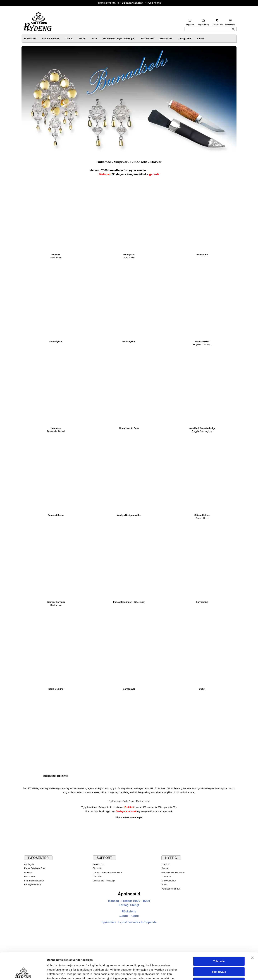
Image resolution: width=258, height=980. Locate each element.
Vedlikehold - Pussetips (104, 881)
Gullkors (56, 255)
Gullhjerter (129, 255)
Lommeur (56, 428)
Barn (94, 38)
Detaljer (191, 973)
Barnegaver (129, 689)
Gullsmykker (129, 342)
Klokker (165, 868)
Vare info (97, 877)
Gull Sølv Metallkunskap (173, 872)
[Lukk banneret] (252, 933)
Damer (69, 38)
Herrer (82, 38)
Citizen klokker (202, 515)
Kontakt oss (99, 864)
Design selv (185, 38)
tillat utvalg (219, 947)
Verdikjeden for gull (171, 889)
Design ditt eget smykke (56, 776)
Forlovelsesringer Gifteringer (119, 38)
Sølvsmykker (56, 342)
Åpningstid (29, 864)
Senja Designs (56, 689)
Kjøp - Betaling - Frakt (35, 868)
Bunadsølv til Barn (129, 428)
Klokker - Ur (147, 38)
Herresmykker (202, 342)
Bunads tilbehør (51, 38)
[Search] (211, 29)
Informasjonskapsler (34, 881)
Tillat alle (219, 936)
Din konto (97, 868)
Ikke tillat (219, 957)
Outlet (201, 38)
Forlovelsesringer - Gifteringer (129, 602)
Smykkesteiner (169, 881)
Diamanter (166, 877)
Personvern (30, 877)
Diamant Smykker (56, 602)
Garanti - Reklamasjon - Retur (107, 872)
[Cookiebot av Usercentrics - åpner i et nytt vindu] (23, 973)
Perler (164, 885)
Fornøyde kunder (33, 885)
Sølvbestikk (166, 38)
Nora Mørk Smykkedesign (202, 428)
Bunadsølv (30, 38)
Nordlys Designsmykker (129, 515)
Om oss (28, 872)
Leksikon (166, 864)
